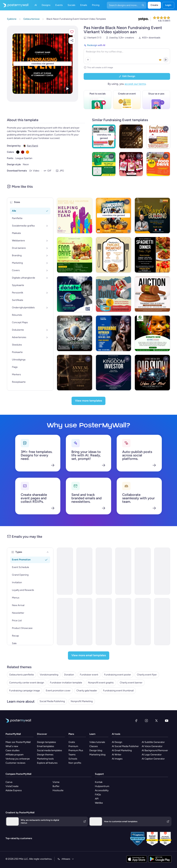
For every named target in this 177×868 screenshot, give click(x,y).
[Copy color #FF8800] (27, 152)
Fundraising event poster (118, 675)
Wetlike (99, 803)
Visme (56, 782)
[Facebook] (136, 721)
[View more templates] (88, 401)
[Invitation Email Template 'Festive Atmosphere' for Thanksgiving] (123, 622)
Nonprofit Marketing (82, 701)
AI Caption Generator (153, 759)
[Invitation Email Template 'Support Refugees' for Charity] (84, 622)
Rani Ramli (32, 146)
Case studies (13, 750)
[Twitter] (156, 721)
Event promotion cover (58, 691)
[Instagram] (146, 721)
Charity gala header (87, 691)
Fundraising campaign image (25, 691)
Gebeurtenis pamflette (22, 675)
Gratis (72, 742)
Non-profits (75, 763)
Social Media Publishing (52, 701)
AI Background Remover (155, 750)
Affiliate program (15, 755)
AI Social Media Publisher (125, 746)
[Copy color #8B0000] (23, 152)
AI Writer (117, 755)
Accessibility (102, 790)
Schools (73, 759)
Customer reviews (15, 763)
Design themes (45, 755)
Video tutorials (97, 742)
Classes (94, 746)
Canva (9, 782)
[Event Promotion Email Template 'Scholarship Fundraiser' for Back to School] (162, 571)
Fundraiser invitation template (66, 683)
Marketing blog (97, 755)
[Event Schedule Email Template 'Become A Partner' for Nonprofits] (143, 622)
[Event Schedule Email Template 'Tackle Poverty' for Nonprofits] (123, 571)
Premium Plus (76, 750)
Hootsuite (58, 790)
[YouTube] (167, 721)
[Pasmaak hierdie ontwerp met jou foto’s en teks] (43, 64)
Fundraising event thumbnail (118, 691)
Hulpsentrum (102, 786)
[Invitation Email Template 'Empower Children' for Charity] (143, 571)
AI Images (117, 759)
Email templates (46, 746)
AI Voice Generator (152, 746)
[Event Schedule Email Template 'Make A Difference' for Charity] (65, 571)
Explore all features (47, 763)
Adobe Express (14, 790)
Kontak (99, 782)
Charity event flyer (147, 675)
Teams (72, 755)
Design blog (96, 750)
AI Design (117, 742)
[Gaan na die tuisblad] (14, 5)
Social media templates (50, 750)
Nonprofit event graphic (101, 683)
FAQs (98, 795)
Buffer (56, 786)
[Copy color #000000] (18, 152)
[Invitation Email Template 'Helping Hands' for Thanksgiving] (104, 622)
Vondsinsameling (49, 675)
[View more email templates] (89, 656)
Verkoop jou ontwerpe (18, 759)
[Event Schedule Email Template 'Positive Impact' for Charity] (162, 622)
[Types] (48, 552)
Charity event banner (131, 683)
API (97, 799)
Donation (69, 675)
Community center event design (27, 683)
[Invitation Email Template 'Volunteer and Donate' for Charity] (65, 622)
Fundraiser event (89, 675)
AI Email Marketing (122, 750)
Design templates (46, 742)
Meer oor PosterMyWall (18, 742)
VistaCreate (12, 786)
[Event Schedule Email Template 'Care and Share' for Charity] (104, 571)
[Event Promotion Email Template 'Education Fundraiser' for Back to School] (84, 571)
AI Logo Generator (152, 755)
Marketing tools (45, 759)
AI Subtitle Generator (153, 742)
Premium (73, 746)
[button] (72, 32)
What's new (12, 746)
